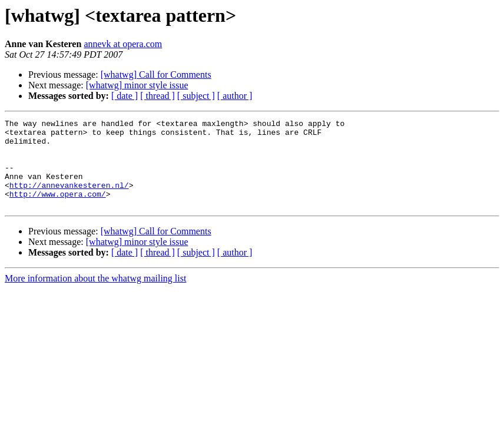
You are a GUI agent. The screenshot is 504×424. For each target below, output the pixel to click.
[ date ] (125, 96)
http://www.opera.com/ (58, 210)
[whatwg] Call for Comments (156, 74)
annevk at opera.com (123, 44)
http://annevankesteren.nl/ (69, 199)
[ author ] (235, 96)
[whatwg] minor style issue (137, 85)
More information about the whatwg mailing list (95, 296)
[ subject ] (196, 96)
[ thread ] (157, 96)
